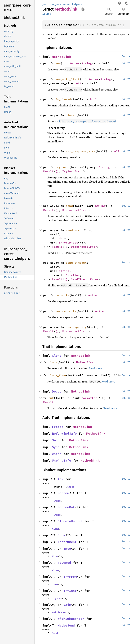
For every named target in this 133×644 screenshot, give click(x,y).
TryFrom (70, 577)
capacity (62, 295)
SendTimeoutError (85, 279)
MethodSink (61, 57)
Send (56, 440)
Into (67, 549)
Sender (74, 63)
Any (61, 479)
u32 (79, 83)
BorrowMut (66, 507)
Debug (57, 391)
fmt (51, 398)
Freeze (58, 427)
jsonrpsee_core (52, 4)
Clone (57, 356)
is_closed (63, 99)
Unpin (57, 454)
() (57, 171)
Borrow (63, 493)
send (69, 206)
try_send (62, 167)
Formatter (89, 398)
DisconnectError (75, 210)
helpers (77, 4)
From (61, 535)
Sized (71, 487)
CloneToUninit (70, 521)
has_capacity (76, 327)
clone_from (57, 375)
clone (53, 362)
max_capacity (66, 311)
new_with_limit (68, 79)
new (58, 63)
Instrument (67, 542)
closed (71, 115)
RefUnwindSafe (64, 433)
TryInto (70, 591)
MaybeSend (66, 625)
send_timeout (76, 263)
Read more (96, 368)
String (87, 63)
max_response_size (81, 151)
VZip (67, 605)
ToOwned (64, 563)
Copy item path (83, 9)
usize (93, 295)
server (67, 4)
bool (94, 99)
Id (59, 238)
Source (47, 14)
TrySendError (73, 171)
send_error (74, 230)
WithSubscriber (71, 619)
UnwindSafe (61, 460)
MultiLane (58, 612)
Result (48, 171)
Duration (73, 275)
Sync (56, 447)
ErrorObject (68, 242)
